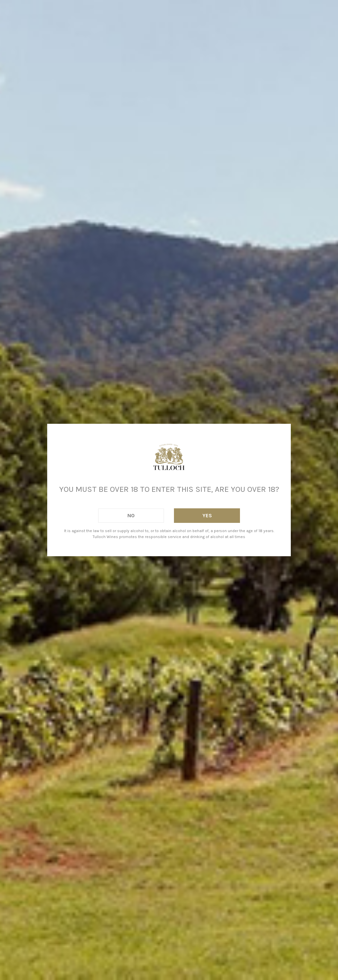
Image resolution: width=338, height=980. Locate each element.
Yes (207, 515)
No (131, 515)
